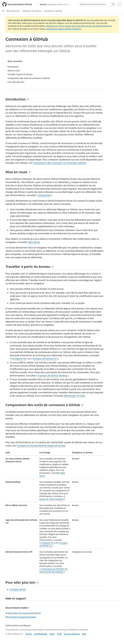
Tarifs (59, 634)
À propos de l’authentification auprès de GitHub (41, 446)
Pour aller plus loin (22, 582)
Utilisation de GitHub (32, 11)
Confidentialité (41, 634)
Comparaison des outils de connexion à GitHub (44, 405)
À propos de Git (18, 589)
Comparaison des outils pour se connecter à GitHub (60, 163)
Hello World (34, 242)
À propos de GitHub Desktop (53, 376)
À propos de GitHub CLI (45, 359)
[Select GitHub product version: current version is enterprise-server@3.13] (55, 4)
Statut (52, 634)
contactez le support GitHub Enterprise (64, 29)
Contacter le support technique (21, 617)
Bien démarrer (13, 11)
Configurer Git (19, 359)
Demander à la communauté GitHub (23, 613)
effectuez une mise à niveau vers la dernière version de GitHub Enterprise (79, 26)
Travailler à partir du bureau (29, 266)
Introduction (17, 99)
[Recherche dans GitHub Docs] (95, 4)
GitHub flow (44, 195)
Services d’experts (72, 634)
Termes (29, 634)
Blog (84, 634)
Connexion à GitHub (53, 11)
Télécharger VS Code (74, 396)
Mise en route (18, 172)
